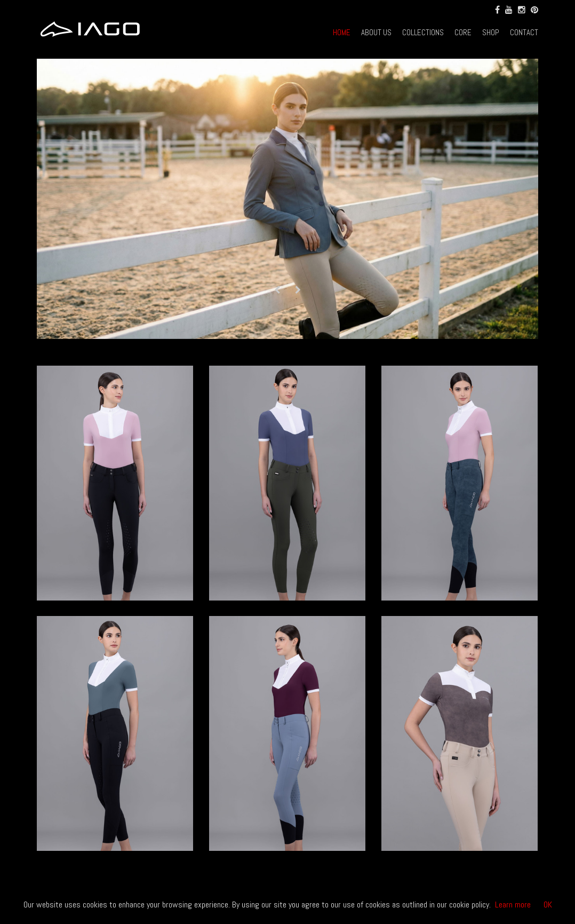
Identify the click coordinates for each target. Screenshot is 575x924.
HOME (342, 32)
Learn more (513, 905)
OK (548, 905)
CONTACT (524, 32)
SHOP (491, 32)
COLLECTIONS (423, 32)
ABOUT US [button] (376, 32)
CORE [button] (463, 32)
